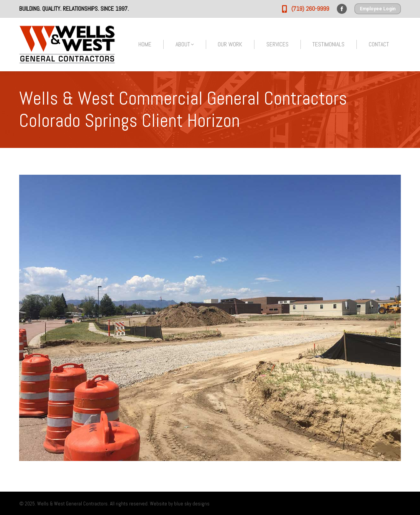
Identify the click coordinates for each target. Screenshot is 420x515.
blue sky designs (192, 504)
